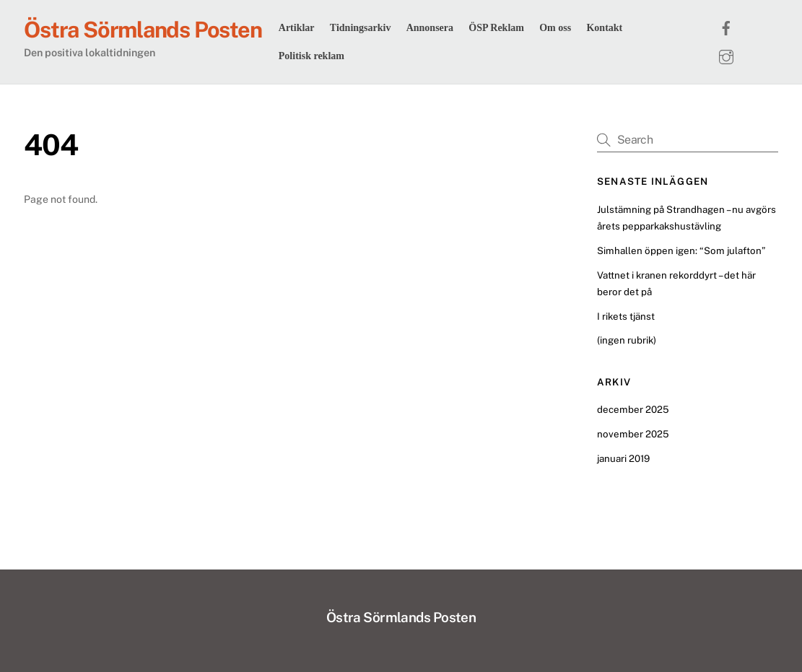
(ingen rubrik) (627, 340)
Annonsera (430, 28)
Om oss (555, 28)
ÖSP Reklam (496, 28)
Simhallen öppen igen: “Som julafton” (681, 250)
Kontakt (604, 28)
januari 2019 (623, 458)
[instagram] (726, 55)
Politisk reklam (311, 56)
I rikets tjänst (626, 316)
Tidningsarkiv (361, 28)
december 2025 (633, 409)
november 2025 (633, 434)
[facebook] (726, 26)
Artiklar (297, 28)
